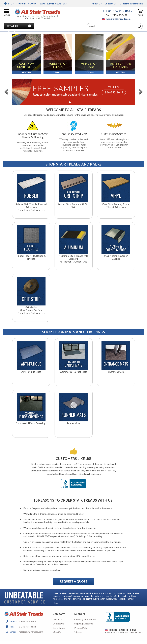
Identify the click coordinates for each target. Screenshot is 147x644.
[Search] (112, 26)
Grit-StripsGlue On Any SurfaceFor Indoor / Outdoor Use (31, 310)
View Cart (58, 632)
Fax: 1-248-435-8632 (116, 15)
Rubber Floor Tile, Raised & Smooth (31, 257)
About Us (97, 4)
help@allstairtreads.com (116, 19)
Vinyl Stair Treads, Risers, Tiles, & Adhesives (116, 206)
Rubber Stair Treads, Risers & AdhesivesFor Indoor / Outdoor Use (31, 207)
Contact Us (111, 4)
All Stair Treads (134, 633)
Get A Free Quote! (12, 27)
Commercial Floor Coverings (31, 423)
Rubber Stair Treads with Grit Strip (73, 206)
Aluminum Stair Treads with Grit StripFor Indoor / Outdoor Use (74, 259)
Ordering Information (131, 4)
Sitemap (78, 632)
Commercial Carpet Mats (74, 372)
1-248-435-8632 (27, 627)
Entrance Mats (116, 372)
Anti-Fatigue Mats (31, 372)
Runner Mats (73, 423)
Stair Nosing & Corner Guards (116, 257)
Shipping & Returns (84, 624)
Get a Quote (59, 628)
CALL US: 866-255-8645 (116, 11)
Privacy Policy (81, 628)
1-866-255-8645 (27, 621)
